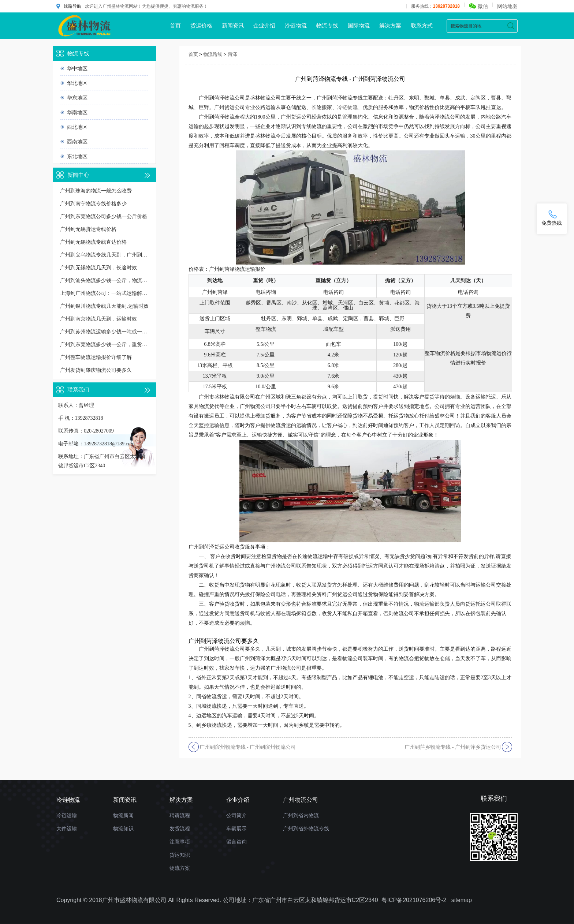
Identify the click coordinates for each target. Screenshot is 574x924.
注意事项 (180, 842)
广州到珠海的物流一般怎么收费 (96, 191)
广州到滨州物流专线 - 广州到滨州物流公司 (248, 747)
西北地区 (77, 127)
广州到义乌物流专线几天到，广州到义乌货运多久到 (104, 255)
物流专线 (327, 25)
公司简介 (236, 815)
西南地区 (77, 142)
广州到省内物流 (301, 815)
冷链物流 (296, 25)
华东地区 (77, 98)
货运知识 (180, 855)
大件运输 (67, 828)
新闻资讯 (233, 25)
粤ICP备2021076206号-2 (414, 900)
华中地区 (77, 68)
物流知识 (123, 828)
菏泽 (232, 54)
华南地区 (77, 112)
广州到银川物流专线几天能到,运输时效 (104, 306)
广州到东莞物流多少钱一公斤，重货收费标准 (104, 345)
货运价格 (201, 25)
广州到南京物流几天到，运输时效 (98, 319)
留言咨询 (236, 842)
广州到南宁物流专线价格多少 (93, 204)
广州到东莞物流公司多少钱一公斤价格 (104, 216)
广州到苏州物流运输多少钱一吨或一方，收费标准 (104, 332)
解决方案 (390, 25)
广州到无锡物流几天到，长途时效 (98, 268)
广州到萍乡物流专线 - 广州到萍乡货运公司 (453, 747)
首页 (175, 25)
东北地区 (77, 156)
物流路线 (213, 54)
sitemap (462, 900)
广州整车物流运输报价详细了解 (96, 357)
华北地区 (77, 83)
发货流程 (180, 828)
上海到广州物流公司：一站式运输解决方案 (104, 293)
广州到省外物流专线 (306, 828)
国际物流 (359, 25)
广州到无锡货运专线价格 (88, 229)
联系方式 (422, 25)
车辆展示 (236, 828)
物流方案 (180, 868)
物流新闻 (123, 815)
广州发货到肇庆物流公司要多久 (96, 370)
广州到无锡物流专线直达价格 (93, 242)
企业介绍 (264, 25)
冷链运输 (67, 815)
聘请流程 (180, 815)
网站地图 (507, 6)
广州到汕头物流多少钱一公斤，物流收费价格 (104, 280)
